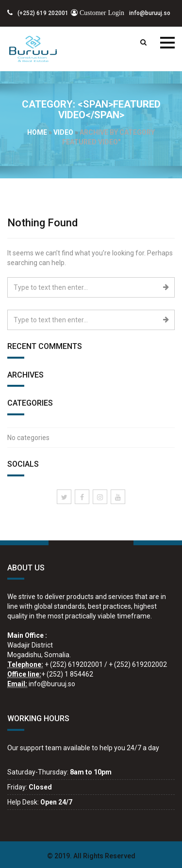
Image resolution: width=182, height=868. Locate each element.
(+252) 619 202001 (38, 13)
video (63, 132)
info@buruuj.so (121, 13)
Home (37, 132)
